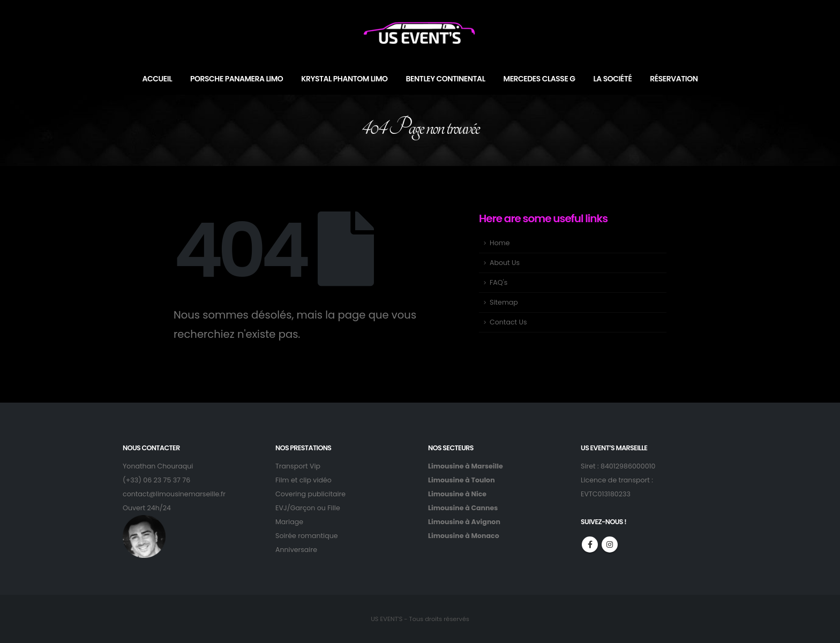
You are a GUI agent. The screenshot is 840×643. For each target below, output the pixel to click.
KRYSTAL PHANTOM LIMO (344, 79)
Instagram (610, 544)
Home (500, 243)
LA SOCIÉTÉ (612, 79)
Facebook (590, 544)
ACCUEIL (157, 79)
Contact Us (508, 322)
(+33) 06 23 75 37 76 (156, 480)
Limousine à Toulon (462, 480)
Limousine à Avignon (464, 522)
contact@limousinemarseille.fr (174, 494)
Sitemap (504, 302)
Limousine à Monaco (464, 536)
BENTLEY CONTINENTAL (446, 79)
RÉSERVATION (674, 79)
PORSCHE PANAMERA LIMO (237, 79)
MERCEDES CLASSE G (539, 79)
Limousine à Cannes (463, 508)
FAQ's (498, 282)
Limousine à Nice (457, 494)
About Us (505, 263)
